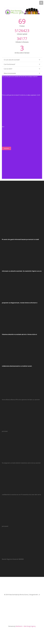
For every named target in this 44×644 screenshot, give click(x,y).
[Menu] (41, 3)
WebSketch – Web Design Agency (26, 626)
